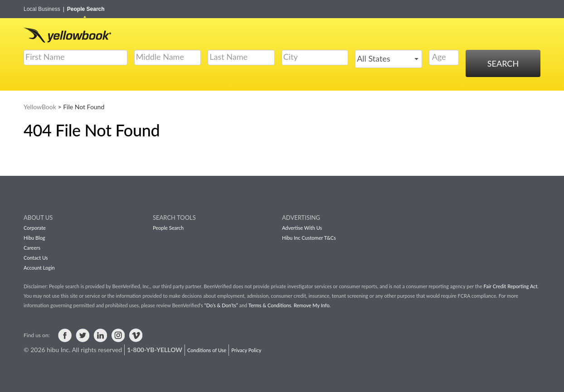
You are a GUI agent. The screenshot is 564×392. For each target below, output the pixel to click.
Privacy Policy (246, 350)
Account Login (39, 268)
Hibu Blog (34, 238)
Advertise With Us (302, 228)
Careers (32, 248)
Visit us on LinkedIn (100, 335)
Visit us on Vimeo (136, 335)
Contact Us (36, 258)
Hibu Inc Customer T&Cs (309, 238)
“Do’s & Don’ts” (221, 305)
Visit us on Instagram (118, 335)
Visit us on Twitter (83, 335)
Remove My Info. (312, 305)
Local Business (44, 9)
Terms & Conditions (270, 305)
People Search (86, 9)
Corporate (35, 228)
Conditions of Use (207, 350)
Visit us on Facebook (65, 335)
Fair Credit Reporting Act (511, 286)
